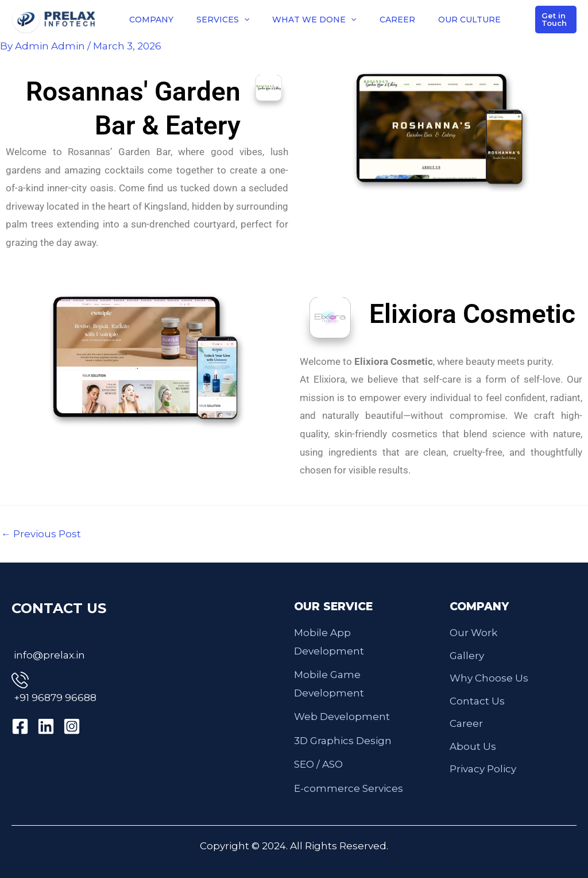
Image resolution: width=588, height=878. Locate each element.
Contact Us (477, 701)
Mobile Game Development (329, 684)
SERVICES (223, 20)
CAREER (397, 20)
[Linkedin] (46, 726)
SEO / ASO (318, 764)
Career (466, 723)
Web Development (342, 717)
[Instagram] (72, 726)
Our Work (473, 633)
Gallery (467, 656)
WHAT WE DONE (314, 20)
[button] (244, 20)
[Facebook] (20, 726)
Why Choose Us (489, 678)
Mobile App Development (329, 642)
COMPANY (151, 20)
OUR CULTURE (469, 20)
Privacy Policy (483, 769)
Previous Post (41, 534)
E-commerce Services (349, 788)
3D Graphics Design (343, 741)
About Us (473, 746)
